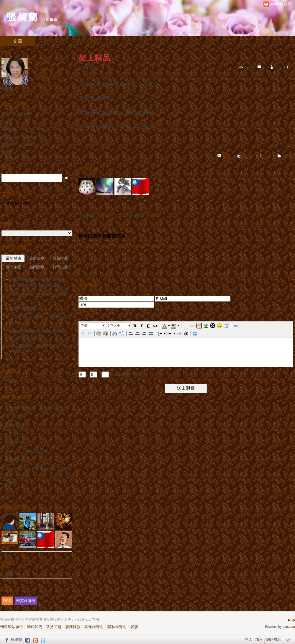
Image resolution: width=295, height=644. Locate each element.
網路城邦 (274, 639)
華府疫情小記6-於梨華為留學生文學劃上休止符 (38, 472)
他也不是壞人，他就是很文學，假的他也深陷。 (39, 349)
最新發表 (14, 258)
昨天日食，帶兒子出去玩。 (28, 451)
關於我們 (35, 627)
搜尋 (67, 178)
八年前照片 (15, 416)
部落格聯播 (26, 601)
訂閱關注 (43, 77)
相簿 (53, 41)
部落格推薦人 (17, 507)
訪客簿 (88, 41)
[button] (93, 326)
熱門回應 (37, 267)
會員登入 (86, 311)
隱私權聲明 (117, 627)
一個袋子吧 (15, 381)
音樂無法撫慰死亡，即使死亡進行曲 (36, 408)
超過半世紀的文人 (25, 308)
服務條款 (73, 627)
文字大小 (114, 326)
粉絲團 (16, 639)
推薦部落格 (45, 69)
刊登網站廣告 (12, 627)
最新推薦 (60, 258)
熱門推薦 (60, 267)
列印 (287, 156)
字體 (84, 326)
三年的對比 (15, 425)
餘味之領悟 (15, 442)
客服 (134, 627)
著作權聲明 (94, 627)
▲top (291, 620)
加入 (259, 639)
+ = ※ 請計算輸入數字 (110, 374)
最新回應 (37, 258)
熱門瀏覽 (14, 267)
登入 (248, 639)
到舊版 (51, 19)
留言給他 (43, 85)
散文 (114, 216)
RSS (7, 601)
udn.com (289, 627)
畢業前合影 (15, 460)
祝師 (9, 483)
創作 (101, 216)
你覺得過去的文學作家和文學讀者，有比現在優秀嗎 (37, 334)
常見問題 (54, 627)
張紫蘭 (22, 16)
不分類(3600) (18, 203)
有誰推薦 (88, 169)
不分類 (151, 216)
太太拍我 (13, 434)
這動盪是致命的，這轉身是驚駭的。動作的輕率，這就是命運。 (132, 246)
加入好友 (43, 62)
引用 (267, 156)
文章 (18, 41)
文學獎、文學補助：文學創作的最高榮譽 (39, 320)
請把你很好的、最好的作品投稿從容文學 (39, 297)
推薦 (247, 156)
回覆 (227, 156)
